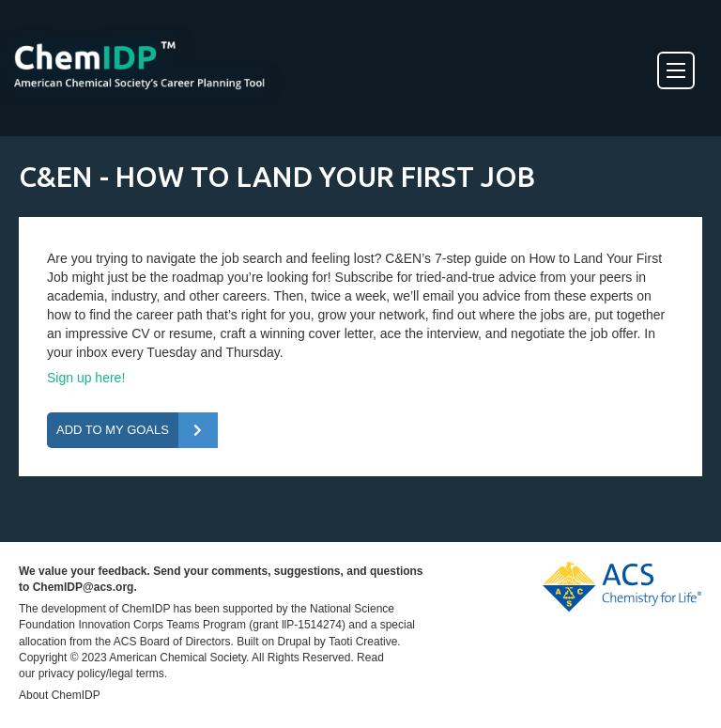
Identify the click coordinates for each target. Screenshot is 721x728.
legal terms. (138, 674)
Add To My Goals (113, 430)
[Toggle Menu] (676, 70)
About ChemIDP (60, 695)
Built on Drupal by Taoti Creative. (319, 642)
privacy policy (72, 674)
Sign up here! (86, 378)
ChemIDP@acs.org (84, 587)
